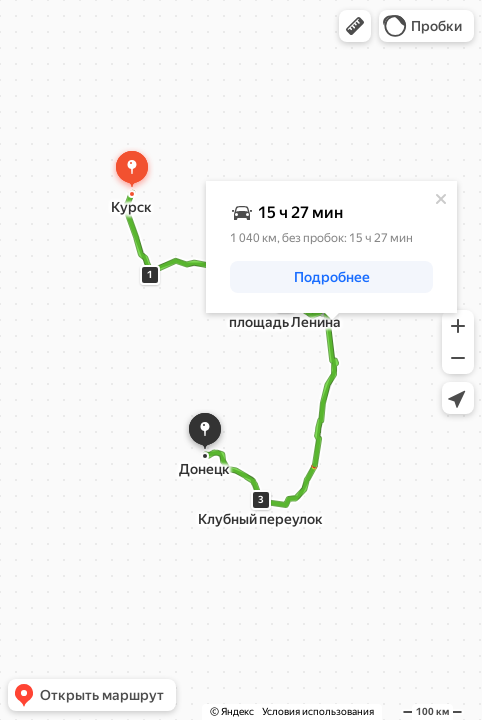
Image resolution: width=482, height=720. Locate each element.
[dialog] (331, 247)
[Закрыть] (441, 199)
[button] (355, 26)
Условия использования (318, 711)
